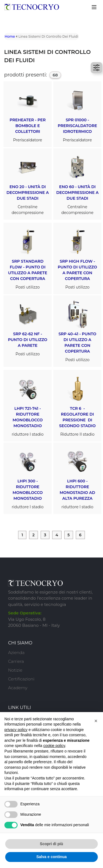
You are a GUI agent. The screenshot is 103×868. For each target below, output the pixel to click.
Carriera (16, 661)
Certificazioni (21, 679)
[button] (96, 721)
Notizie (15, 670)
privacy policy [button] (16, 730)
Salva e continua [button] (51, 857)
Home (10, 36)
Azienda (16, 653)
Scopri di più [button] (51, 844)
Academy (18, 688)
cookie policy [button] (54, 746)
